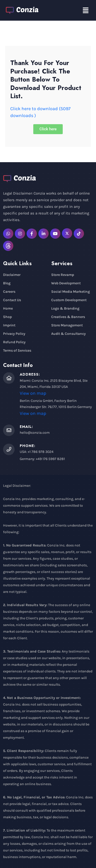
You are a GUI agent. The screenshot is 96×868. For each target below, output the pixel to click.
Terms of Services (17, 350)
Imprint (9, 325)
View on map (33, 393)
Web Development (66, 283)
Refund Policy (14, 342)
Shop (7, 317)
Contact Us (12, 300)
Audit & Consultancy (68, 334)
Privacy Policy (14, 334)
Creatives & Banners (68, 317)
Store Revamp (63, 275)
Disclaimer (12, 275)
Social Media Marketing (71, 292)
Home (8, 308)
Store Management (67, 325)
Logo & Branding (65, 308)
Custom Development (69, 300)
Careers (9, 292)
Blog (7, 283)
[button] (86, 10)
